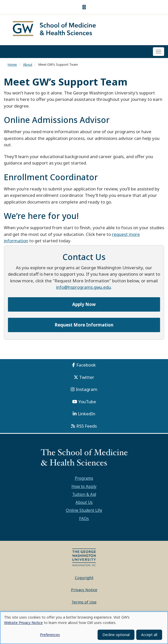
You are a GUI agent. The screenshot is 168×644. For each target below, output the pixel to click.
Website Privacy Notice (23, 623)
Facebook (86, 365)
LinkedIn (87, 414)
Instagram (87, 389)
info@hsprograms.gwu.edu (83, 287)
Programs (84, 478)
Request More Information (84, 325)
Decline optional (116, 635)
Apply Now (84, 304)
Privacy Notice (84, 590)
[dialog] (84, 628)
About (28, 64)
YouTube (87, 402)
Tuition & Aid (84, 494)
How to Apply (84, 486)
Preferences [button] (50, 635)
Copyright (84, 578)
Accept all (149, 635)
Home (12, 64)
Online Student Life (84, 510)
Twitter (87, 377)
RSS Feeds (87, 426)
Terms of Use (84, 602)
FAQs (84, 518)
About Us (84, 502)
